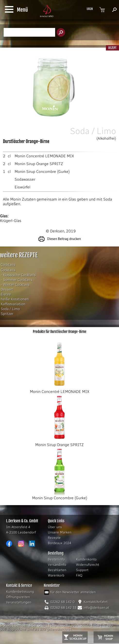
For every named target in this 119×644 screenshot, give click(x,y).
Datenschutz (81, 625)
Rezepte (54, 538)
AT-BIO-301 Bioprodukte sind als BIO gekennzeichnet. (57, 627)
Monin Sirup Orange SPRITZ (39, 164)
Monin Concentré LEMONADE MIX (44, 156)
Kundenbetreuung (20, 592)
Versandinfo (57, 565)
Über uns (55, 527)
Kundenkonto (86, 559)
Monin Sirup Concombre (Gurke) (42, 172)
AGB (96, 625)
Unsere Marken (60, 532)
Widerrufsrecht (88, 565)
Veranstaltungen (19, 602)
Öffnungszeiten (18, 597)
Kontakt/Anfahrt (96, 602)
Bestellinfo (56, 559)
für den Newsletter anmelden (73, 592)
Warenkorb (56, 575)
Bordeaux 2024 (59, 543)
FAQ (79, 575)
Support (82, 570)
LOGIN (90, 9)
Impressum (59, 625)
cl (9, 156)
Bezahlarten (57, 570)
